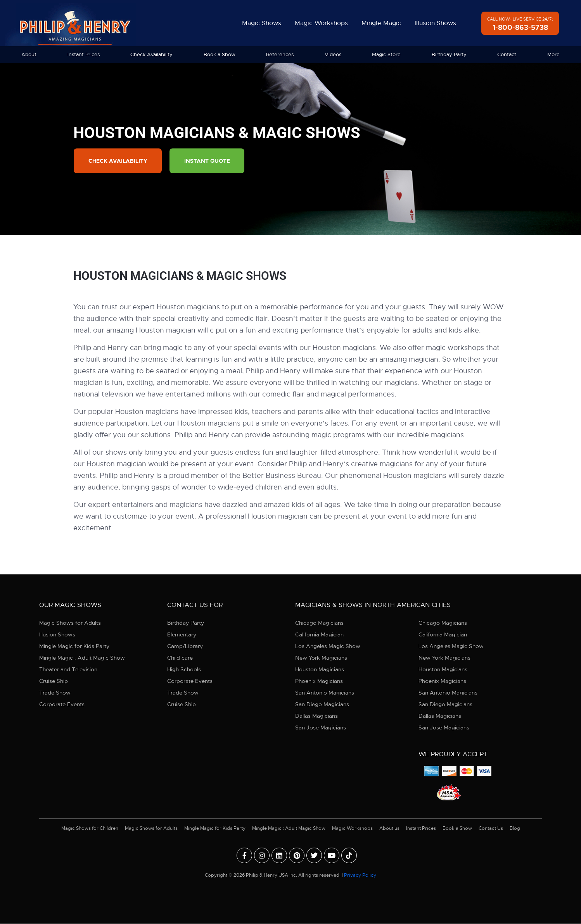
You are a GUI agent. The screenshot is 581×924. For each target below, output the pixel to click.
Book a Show (220, 54)
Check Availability (151, 54)
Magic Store (386, 54)
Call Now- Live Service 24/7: (520, 24)
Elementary (182, 635)
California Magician (319, 635)
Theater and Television (68, 670)
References (280, 54)
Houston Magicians (320, 670)
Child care (180, 658)
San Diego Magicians (322, 705)
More (553, 54)
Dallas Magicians (316, 716)
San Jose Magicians (321, 728)
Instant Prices (84, 54)
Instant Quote (209, 161)
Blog (515, 829)
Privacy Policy (360, 876)
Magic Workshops (321, 23)
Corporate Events (62, 705)
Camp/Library (185, 646)
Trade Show (55, 693)
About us (389, 829)
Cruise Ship (54, 681)
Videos (333, 54)
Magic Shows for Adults (70, 623)
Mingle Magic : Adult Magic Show (82, 658)
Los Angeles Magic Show (328, 646)
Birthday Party (449, 54)
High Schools (184, 670)
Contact (507, 54)
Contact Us (491, 829)
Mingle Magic (381, 23)
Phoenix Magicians (319, 681)
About (29, 54)
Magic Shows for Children (90, 829)
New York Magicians (321, 658)
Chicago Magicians (319, 623)
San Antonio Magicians (325, 693)
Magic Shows (262, 23)
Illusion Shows (435, 23)
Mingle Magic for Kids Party (74, 646)
